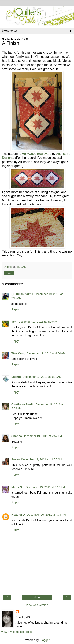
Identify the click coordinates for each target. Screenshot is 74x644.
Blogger (44, 640)
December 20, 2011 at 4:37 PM (46, 515)
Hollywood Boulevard (37, 154)
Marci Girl (18, 487)
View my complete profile (17, 632)
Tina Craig (18, 353)
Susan (16, 459)
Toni (14, 322)
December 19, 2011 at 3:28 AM (38, 322)
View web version (37, 605)
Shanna (17, 436)
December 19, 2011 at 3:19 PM (45, 487)
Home (37, 597)
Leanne (16, 377)
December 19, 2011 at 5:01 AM (42, 377)
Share (9, 273)
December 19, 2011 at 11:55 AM (41, 459)
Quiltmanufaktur (22, 294)
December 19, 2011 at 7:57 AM (42, 436)
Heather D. (19, 515)
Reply (15, 309)
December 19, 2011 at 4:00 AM (46, 353)
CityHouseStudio (23, 404)
